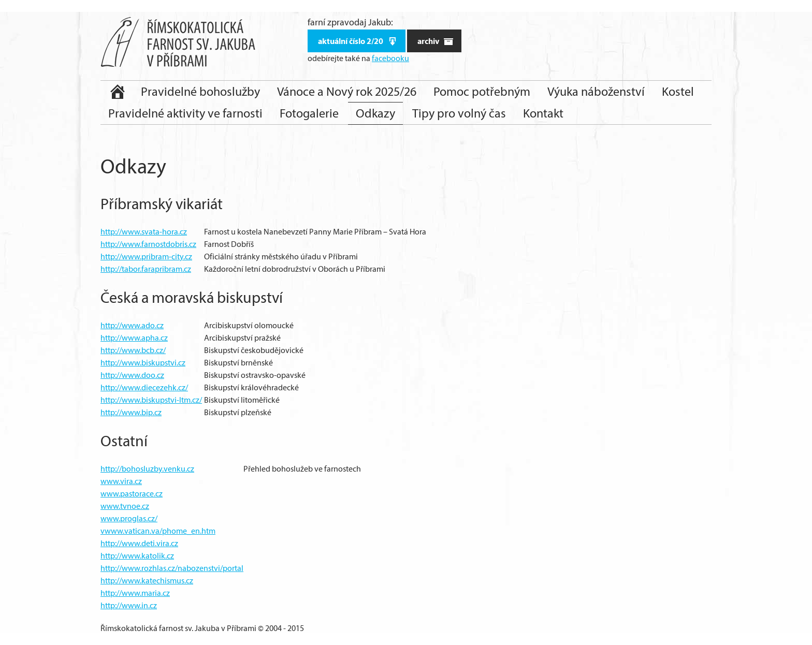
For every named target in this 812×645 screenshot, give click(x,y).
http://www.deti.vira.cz (139, 543)
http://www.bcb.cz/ (133, 350)
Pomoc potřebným (482, 91)
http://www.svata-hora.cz (144, 232)
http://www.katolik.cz (137, 556)
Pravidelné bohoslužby (200, 91)
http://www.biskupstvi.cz (143, 363)
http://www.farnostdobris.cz (148, 244)
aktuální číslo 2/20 (358, 41)
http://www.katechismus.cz (147, 581)
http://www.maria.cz (135, 593)
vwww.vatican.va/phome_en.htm (158, 531)
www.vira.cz (121, 481)
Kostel (678, 91)
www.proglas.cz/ (129, 518)
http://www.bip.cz (131, 412)
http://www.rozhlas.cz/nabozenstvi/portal (172, 568)
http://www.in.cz (129, 605)
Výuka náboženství (596, 91)
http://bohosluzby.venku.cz (147, 469)
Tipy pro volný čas (459, 113)
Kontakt (543, 113)
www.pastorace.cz (132, 494)
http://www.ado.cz (132, 325)
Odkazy (375, 113)
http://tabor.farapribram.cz (146, 269)
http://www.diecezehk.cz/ (144, 387)
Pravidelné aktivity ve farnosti (185, 113)
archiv (436, 41)
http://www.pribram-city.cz (146, 256)
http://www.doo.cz (132, 375)
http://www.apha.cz (134, 338)
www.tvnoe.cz (125, 506)
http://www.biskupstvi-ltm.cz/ (151, 400)
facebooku (390, 58)
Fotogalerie (309, 113)
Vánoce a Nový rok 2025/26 (347, 91)
